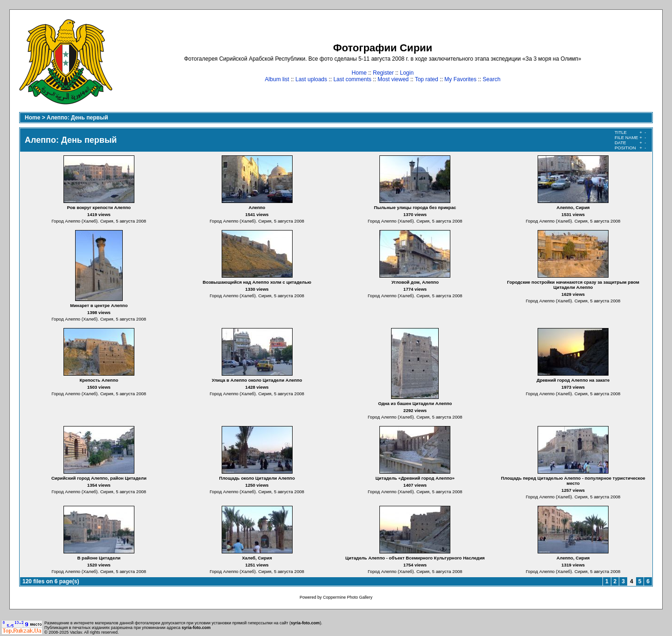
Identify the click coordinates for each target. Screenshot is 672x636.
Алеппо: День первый (77, 118)
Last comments (352, 79)
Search (491, 79)
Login (407, 73)
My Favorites (460, 79)
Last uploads (311, 79)
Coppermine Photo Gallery (348, 597)
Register (383, 73)
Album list (277, 79)
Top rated (427, 79)
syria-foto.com (305, 623)
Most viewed (393, 79)
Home (359, 73)
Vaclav (76, 632)
